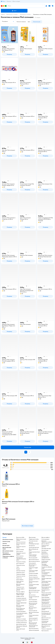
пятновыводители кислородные (46, 573)
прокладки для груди (46, 548)
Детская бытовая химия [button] (7, 548)
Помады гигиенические (22, 623)
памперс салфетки (20, 592)
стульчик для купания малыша (34, 616)
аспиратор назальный (21, 598)
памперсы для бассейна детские (34, 579)
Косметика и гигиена (25, 14)
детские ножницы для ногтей (34, 613)
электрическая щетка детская (34, 582)
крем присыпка (45, 631)
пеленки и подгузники (47, 629)
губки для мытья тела (46, 605)
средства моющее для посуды (46, 576)
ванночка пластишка (21, 542)
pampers (18, 569)
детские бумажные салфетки (46, 627)
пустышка (44, 616)
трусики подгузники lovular (21, 544)
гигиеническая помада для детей (34, 585)
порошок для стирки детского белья (46, 582)
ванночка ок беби (20, 537)
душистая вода (32, 537)
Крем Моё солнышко (9, 519)
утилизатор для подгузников (45, 622)
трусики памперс (20, 550)
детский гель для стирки (34, 590)
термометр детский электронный (33, 626)
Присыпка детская (33, 611)
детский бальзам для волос (33, 550)
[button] (14, 11)
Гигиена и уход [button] (6, 541)
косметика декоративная (45, 553)
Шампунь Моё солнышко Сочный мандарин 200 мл (18, 502)
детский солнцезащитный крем (34, 543)
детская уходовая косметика (20, 606)
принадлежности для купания (46, 609)
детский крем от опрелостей (33, 565)
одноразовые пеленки (47, 624)
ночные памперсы (33, 601)
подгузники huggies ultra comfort (33, 571)
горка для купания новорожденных (45, 603)
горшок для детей (45, 597)
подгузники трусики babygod (21, 554)
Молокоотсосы (45, 555)
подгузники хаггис (20, 573)
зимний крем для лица (34, 547)
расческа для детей (33, 558)
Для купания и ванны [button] (8, 551)
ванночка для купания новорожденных (46, 588)
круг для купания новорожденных (33, 588)
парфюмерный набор (34, 539)
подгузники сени (20, 587)
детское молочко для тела (34, 593)
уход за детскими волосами (20, 617)
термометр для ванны (34, 629)
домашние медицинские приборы (47, 541)
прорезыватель (45, 620)
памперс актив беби (33, 574)
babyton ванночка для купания (21, 540)
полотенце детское (46, 607)
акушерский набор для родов (47, 568)
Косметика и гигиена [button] (8, 539)
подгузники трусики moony (21, 547)
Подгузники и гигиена (12, 14)
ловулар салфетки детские (20, 589)
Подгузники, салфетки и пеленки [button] (8, 557)
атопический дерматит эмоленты (21, 601)
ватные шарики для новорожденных (21, 609)
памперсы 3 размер (21, 571)
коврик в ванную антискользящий (33, 555)
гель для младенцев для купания (21, 603)
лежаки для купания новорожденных (46, 600)
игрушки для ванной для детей (34, 553)
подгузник (31, 606)
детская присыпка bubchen (20, 585)
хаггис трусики (20, 551)
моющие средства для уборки (46, 579)
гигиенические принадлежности (45, 557)
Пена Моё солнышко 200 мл (11, 484)
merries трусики (20, 556)
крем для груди (45, 550)
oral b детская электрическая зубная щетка (21, 559)
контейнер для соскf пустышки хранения (46, 614)
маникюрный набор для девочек (22, 627)
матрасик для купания (46, 593)
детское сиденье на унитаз (33, 620)
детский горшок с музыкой (33, 608)
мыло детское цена (33, 541)
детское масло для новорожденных (33, 604)
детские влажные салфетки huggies (20, 594)
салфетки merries (20, 596)
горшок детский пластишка (20, 582)
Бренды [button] (5, 537)
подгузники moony (21, 565)
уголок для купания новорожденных (46, 585)
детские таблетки (45, 544)
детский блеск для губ (21, 624)
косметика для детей (21, 611)
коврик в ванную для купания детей (46, 595)
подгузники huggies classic (33, 568)
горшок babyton (20, 580)
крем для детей (32, 563)
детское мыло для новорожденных (33, 623)
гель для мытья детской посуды (34, 597)
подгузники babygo (21, 574)
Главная (3, 14)
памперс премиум (33, 575)
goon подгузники (20, 564)
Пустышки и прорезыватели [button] (7, 554)
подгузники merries (21, 576)
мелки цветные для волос (21, 629)
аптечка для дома (45, 539)
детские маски (32, 595)
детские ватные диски (34, 560)
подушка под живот (46, 560)
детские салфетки (46, 537)
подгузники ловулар (21, 562)
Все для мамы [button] (6, 545)
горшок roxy (19, 578)
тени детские (32, 546)
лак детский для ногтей (21, 621)
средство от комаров (21, 619)
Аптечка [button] (5, 543)
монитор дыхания (33, 600)
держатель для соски (46, 618)
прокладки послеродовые (45, 565)
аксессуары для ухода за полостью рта (22, 614)
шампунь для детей (33, 618)
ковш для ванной (45, 611)
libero (18, 567)
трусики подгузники (33, 577)
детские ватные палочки (34, 561)
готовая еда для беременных (45, 562)
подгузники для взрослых (45, 546)
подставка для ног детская (46, 590)
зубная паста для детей (34, 630)
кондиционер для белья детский (47, 570)
